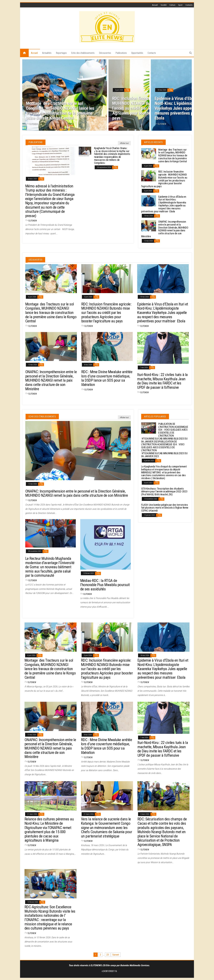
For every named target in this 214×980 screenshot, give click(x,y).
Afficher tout (124, 143)
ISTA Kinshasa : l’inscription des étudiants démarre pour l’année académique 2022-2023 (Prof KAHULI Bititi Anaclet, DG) (164, 492)
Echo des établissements (83, 53)
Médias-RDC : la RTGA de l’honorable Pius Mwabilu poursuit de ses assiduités (105, 585)
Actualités (47, 53)
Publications (121, 53)
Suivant (116, 955)
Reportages (61, 53)
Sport (180, 5)
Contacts (189, 5)
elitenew (33, 124)
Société (164, 5)
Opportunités (137, 53)
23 (108, 955)
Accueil (155, 5)
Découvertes (105, 53)
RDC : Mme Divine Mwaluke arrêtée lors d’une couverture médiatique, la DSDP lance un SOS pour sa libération (107, 378)
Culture (172, 5)
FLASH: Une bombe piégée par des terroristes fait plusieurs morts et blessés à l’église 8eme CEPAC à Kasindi (165, 508)
